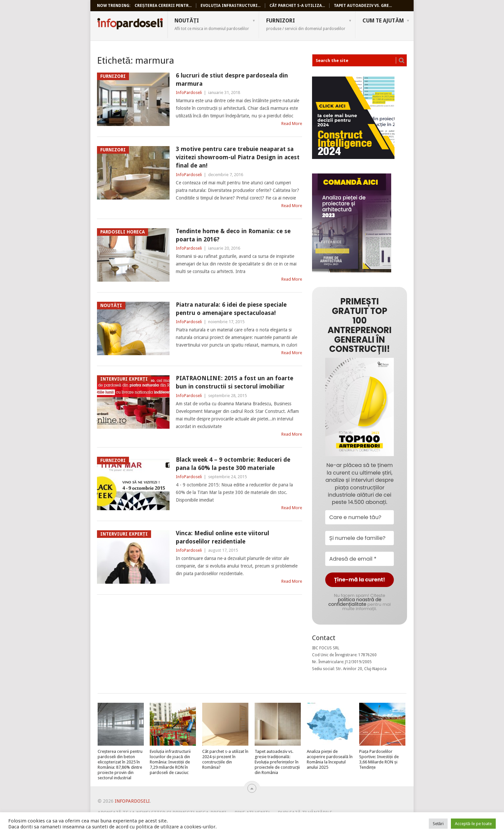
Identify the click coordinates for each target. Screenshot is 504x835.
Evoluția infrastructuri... (231, 6)
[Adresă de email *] (360, 559)
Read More (292, 124)
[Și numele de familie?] (360, 538)
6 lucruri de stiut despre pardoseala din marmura (232, 79)
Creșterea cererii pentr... (163, 6)
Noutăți (212, 24)
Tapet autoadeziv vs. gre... (363, 6)
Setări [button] (438, 824)
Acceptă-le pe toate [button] (473, 824)
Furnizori (306, 24)
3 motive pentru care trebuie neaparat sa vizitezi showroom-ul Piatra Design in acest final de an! (238, 157)
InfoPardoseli (130, 25)
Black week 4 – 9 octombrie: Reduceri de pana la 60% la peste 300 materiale (233, 464)
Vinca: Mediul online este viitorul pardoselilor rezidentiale (222, 537)
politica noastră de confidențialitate (355, 602)
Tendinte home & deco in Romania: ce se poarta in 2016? (233, 235)
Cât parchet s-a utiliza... (297, 6)
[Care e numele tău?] (360, 517)
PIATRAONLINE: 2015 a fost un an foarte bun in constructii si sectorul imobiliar (235, 382)
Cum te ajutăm (383, 21)
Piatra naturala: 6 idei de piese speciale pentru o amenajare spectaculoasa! (231, 309)
